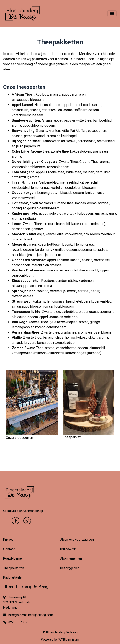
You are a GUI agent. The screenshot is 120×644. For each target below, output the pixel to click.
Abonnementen (71, 558)
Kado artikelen (13, 577)
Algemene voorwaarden (77, 540)
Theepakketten (14, 568)
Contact (9, 549)
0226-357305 (15, 622)
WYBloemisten (69, 639)
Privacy (8, 540)
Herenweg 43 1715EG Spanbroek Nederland (17, 602)
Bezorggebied (70, 568)
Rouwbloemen (13, 558)
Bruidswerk (68, 549)
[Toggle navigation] (112, 14)
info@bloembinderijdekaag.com (28, 615)
